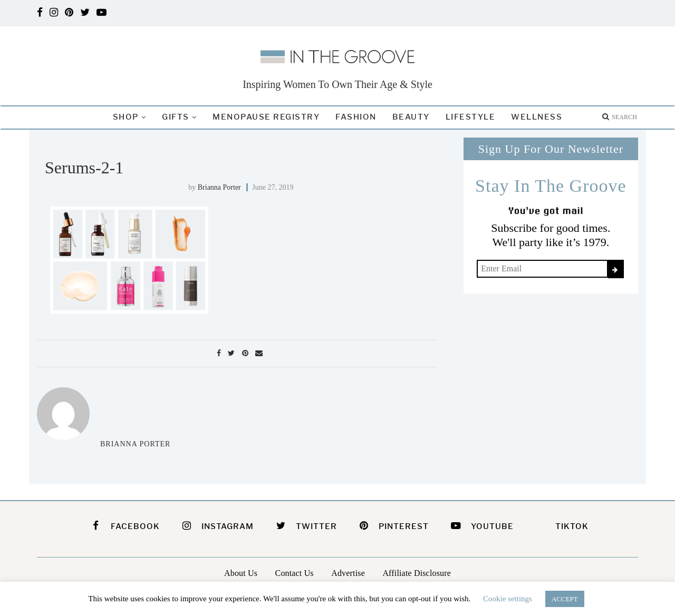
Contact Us (295, 573)
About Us (241, 573)
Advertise (348, 573)
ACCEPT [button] (565, 599)
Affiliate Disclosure (417, 573)
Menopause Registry (266, 117)
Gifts (176, 117)
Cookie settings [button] (508, 599)
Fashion (356, 117)
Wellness (537, 117)
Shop (126, 117)
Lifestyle (471, 117)
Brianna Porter (219, 187)
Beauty (411, 117)
